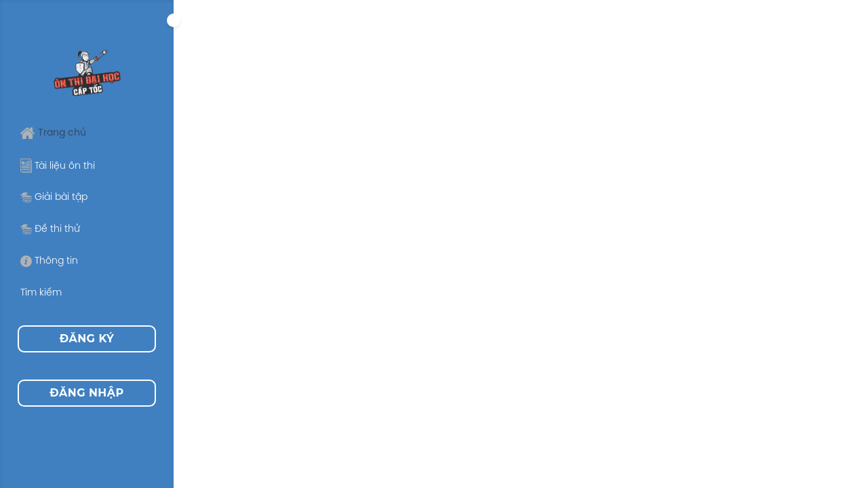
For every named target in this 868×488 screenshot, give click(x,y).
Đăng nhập (86, 393)
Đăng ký (87, 339)
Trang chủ (53, 133)
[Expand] (174, 20)
